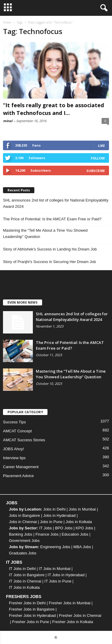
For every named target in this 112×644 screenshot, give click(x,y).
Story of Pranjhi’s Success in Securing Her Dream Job (49, 262)
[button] (103, 8)
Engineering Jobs (55, 547)
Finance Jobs (47, 534)
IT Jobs (45, 528)
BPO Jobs (64, 528)
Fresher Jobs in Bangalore (32, 609)
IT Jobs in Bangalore (27, 575)
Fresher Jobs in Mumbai (69, 603)
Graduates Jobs (23, 553)
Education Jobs (75, 534)
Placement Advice (18, 476)
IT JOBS (14, 562)
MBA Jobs (82, 547)
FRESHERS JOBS (24, 597)
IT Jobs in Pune (58, 581)
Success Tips (14, 422)
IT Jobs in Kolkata (24, 587)
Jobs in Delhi (54, 509)
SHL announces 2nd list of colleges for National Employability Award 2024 (56, 203)
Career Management (21, 467)
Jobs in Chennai (23, 522)
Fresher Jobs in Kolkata (73, 622)
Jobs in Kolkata (79, 522)
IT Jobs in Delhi (22, 569)
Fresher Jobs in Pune (31, 622)
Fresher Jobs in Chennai (80, 615)
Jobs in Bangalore (24, 515)
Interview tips (14, 458)
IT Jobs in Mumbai (55, 569)
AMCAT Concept (17, 431)
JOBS (12, 503)
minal (8, 121)
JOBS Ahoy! (13, 449)
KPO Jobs (84, 528)
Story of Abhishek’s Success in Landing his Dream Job (50, 249)
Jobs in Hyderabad (59, 515)
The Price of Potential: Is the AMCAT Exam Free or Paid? (52, 219)
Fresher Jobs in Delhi (27, 603)
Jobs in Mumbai (82, 509)
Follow (98, 158)
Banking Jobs (21, 534)
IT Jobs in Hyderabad (66, 575)
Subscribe (96, 171)
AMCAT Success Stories (24, 440)
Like (101, 146)
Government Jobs (24, 541)
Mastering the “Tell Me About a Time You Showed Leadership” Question (45, 233)
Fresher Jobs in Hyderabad (32, 615)
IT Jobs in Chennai (25, 581)
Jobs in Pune (51, 522)
